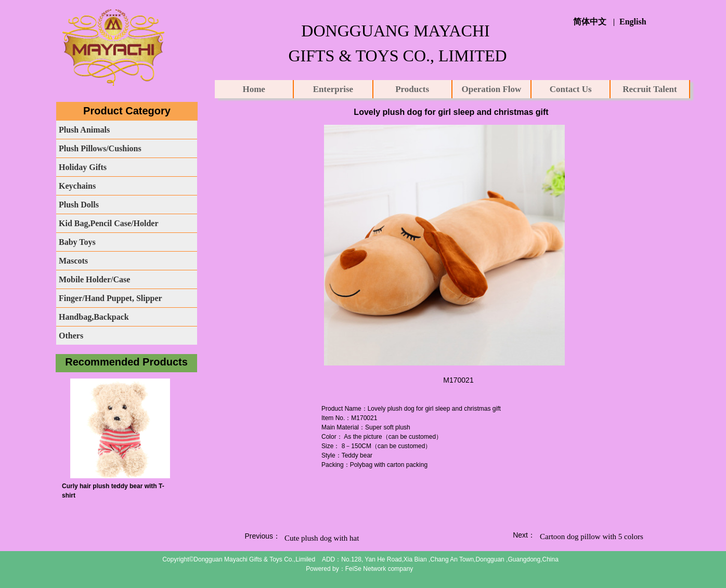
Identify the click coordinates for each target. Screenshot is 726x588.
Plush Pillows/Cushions (100, 148)
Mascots (73, 261)
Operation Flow (492, 89)
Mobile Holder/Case (94, 279)
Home (254, 89)
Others (71, 336)
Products (412, 89)
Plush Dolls (79, 205)
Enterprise (333, 89)
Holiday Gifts (83, 167)
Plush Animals (84, 130)
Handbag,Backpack (94, 317)
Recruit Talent (650, 89)
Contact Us (571, 89)
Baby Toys (77, 242)
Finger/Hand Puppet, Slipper (111, 298)
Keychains (77, 186)
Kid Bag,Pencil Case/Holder (109, 223)
